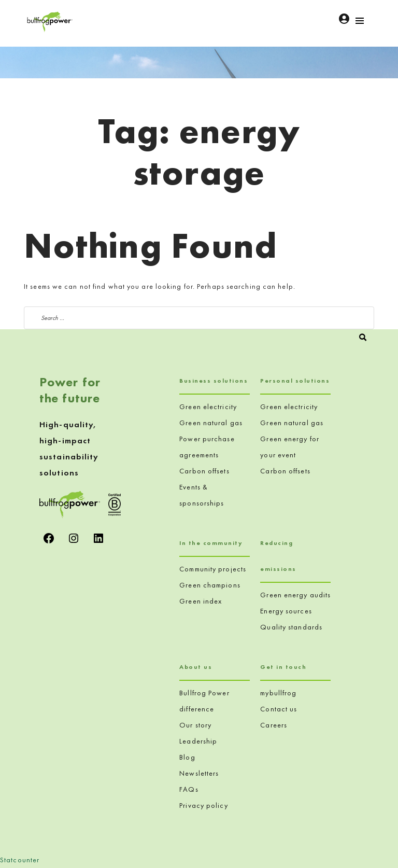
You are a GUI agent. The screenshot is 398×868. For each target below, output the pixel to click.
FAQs (189, 789)
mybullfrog (278, 693)
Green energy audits (295, 595)
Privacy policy (203, 805)
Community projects (213, 569)
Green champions (210, 585)
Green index (201, 601)
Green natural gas (211, 423)
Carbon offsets (204, 471)
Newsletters (199, 773)
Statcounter (20, 860)
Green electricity (208, 407)
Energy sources (286, 611)
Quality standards (291, 627)
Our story (195, 725)
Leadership (198, 741)
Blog (187, 757)
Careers (274, 725)
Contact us (279, 709)
